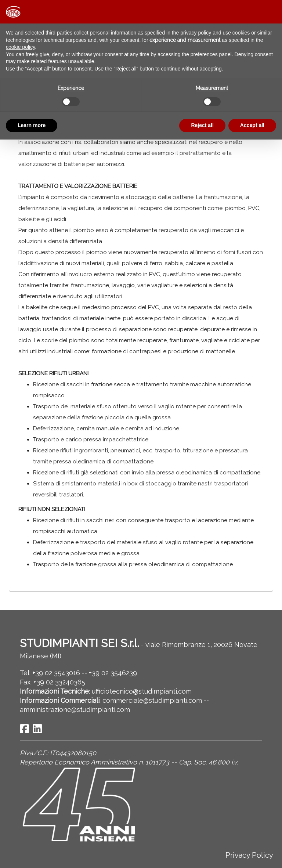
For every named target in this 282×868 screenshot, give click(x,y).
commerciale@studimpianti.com (152, 700)
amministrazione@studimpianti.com (75, 710)
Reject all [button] (202, 125)
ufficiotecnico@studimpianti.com (142, 691)
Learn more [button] (32, 125)
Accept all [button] (252, 125)
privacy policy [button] (196, 33)
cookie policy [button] (20, 47)
